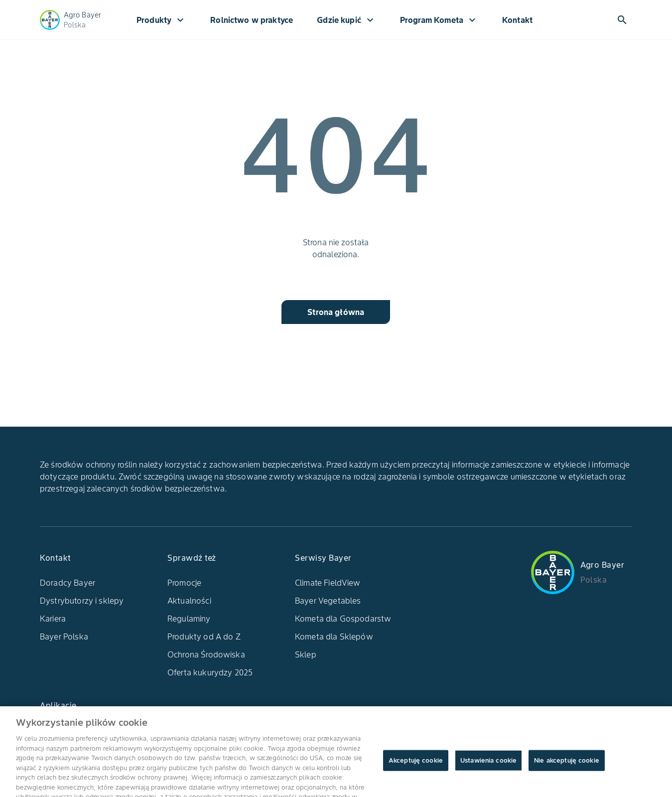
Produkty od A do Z (204, 637)
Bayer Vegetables (328, 601)
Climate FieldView (328, 583)
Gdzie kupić (346, 20)
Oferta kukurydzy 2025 (210, 672)
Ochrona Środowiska (206, 654)
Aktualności (189, 601)
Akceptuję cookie (416, 766)
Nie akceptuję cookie (567, 766)
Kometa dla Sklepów (334, 637)
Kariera (53, 619)
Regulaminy (189, 619)
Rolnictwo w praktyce (252, 20)
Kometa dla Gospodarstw (343, 619)
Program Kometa (439, 20)
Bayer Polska (64, 637)
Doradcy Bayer (67, 583)
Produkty (161, 20)
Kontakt (517, 20)
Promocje (184, 583)
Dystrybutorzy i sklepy (82, 601)
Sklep (306, 654)
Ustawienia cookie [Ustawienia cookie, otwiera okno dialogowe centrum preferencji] (488, 766)
